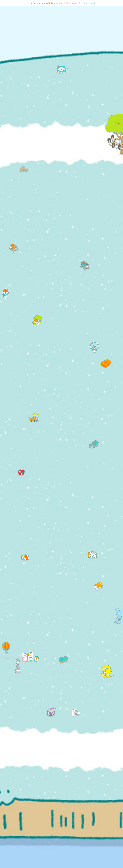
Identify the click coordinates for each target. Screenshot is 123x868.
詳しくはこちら (90, 3)
